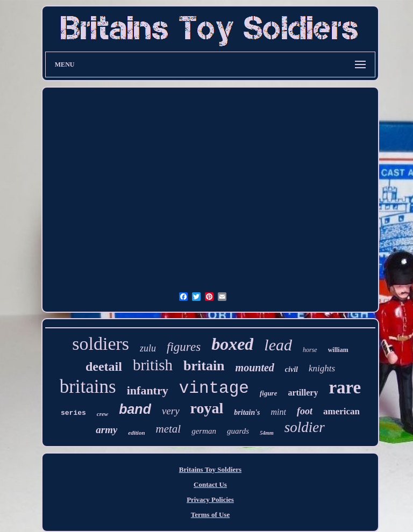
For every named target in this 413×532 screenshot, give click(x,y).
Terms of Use (210, 515)
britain (204, 366)
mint (279, 412)
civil (291, 369)
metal (169, 429)
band (135, 409)
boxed (232, 344)
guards (238, 431)
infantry (148, 390)
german (204, 431)
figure (269, 393)
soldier (305, 427)
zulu (148, 348)
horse (310, 350)
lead (278, 345)
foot (305, 411)
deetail (104, 366)
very (171, 411)
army (106, 430)
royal (207, 408)
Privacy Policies (210, 499)
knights (322, 368)
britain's (247, 412)
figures (184, 347)
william (338, 350)
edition (136, 433)
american (341, 411)
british (153, 365)
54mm (267, 433)
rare (345, 387)
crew (102, 414)
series (73, 413)
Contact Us (210, 484)
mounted (255, 368)
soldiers (101, 344)
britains (88, 387)
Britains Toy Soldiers (210, 469)
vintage (214, 388)
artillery (303, 393)
